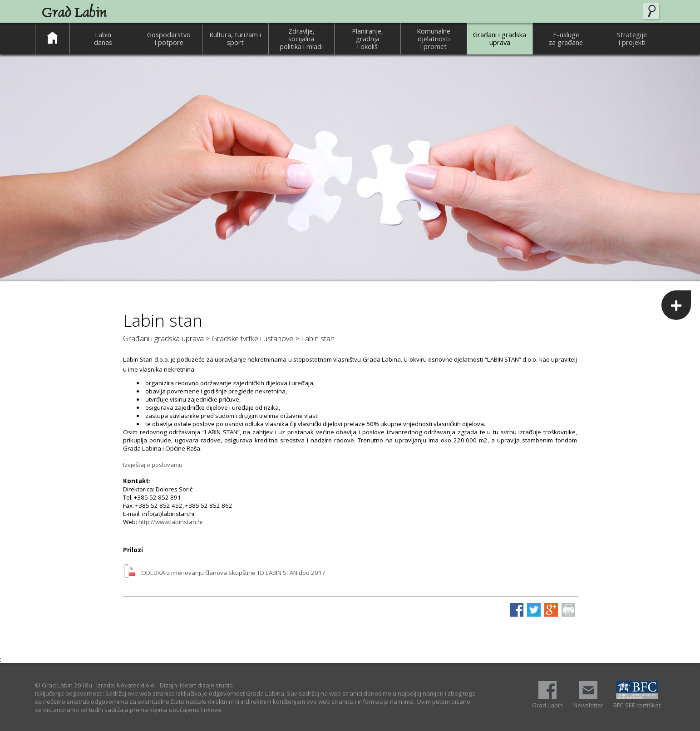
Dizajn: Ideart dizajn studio (196, 685)
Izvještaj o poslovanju (153, 465)
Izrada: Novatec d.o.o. (126, 685)
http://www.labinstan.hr (171, 522)
